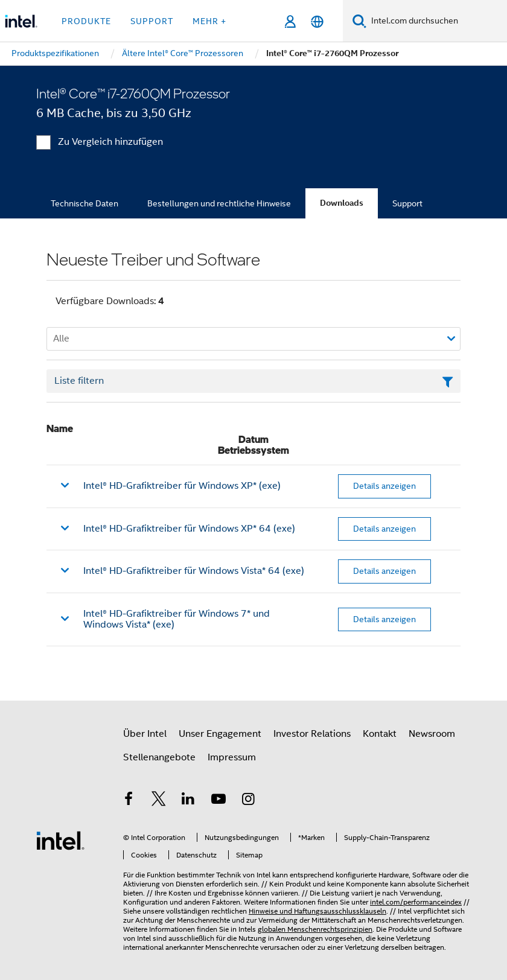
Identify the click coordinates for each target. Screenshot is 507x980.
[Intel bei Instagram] (248, 801)
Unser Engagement (220, 734)
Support (407, 203)
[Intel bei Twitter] (159, 801)
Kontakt (380, 734)
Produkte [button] (86, 21)
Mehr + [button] (209, 21)
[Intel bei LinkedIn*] (188, 801)
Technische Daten (84, 203)
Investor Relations (312, 734)
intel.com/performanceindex (416, 902)
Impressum (232, 757)
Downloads (342, 203)
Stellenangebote (159, 757)
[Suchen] (359, 21)
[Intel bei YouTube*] (218, 801)
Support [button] (152, 21)
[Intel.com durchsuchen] (437, 21)
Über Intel (145, 734)
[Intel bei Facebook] (129, 801)
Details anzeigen (384, 486)
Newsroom (432, 734)
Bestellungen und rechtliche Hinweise (219, 203)
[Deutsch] (317, 21)
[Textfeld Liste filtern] (253, 381)
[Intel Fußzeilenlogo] (60, 840)
